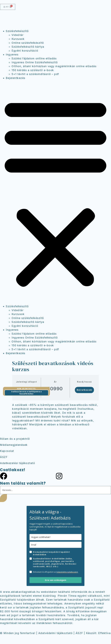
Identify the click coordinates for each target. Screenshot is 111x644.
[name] (55, 537)
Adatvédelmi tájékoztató (55, 633)
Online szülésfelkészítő (28, 43)
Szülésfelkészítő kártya (28, 47)
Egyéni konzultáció (25, 51)
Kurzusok (18, 39)
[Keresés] (4, 498)
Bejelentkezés (16, 78)
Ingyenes (12, 55)
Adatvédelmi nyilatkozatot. (67, 572)
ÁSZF (4, 457)
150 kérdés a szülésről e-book (33, 70)
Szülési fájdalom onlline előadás (34, 58)
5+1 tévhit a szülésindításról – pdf (35, 74)
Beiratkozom (84, 390)
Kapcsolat (7, 451)
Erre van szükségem (56, 580)
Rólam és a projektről (15, 439)
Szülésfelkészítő (17, 31)
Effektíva (104, 633)
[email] (55, 545)
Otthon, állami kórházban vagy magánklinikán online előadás (54, 66)
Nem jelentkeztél (26, 389)
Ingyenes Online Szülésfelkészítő (35, 62)
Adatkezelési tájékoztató (17, 463)
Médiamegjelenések (14, 445)
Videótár (17, 35)
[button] (55, 192)
